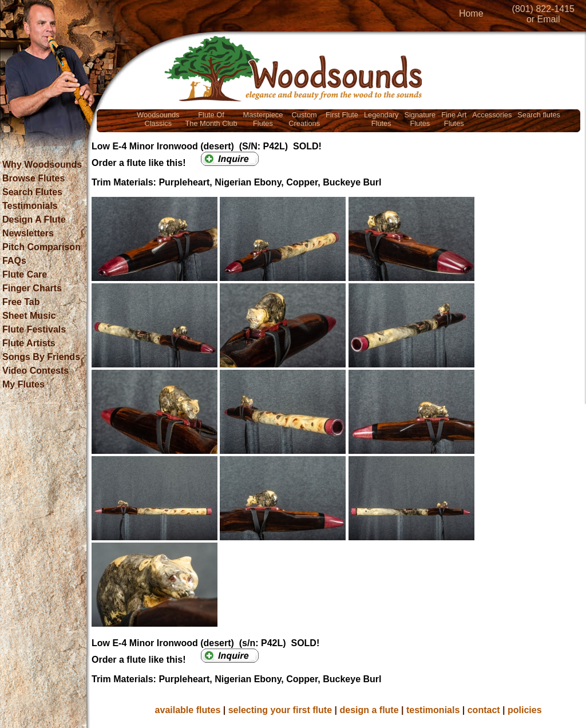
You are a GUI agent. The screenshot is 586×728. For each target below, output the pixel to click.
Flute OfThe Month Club (211, 119)
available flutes (188, 710)
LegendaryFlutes (381, 119)
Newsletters (28, 233)
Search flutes (539, 115)
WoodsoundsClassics (158, 119)
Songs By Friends (41, 357)
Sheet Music (29, 316)
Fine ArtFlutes (454, 119)
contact (484, 710)
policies (525, 710)
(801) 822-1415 (543, 9)
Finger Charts (32, 288)
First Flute (342, 115)
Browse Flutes (33, 178)
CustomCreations (304, 119)
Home (471, 13)
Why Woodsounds (42, 165)
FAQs (14, 261)
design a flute (369, 710)
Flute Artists (29, 343)
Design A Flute (34, 219)
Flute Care (25, 274)
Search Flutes (32, 192)
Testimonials (30, 206)
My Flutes (23, 384)
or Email (543, 19)
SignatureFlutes (420, 119)
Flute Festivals (34, 329)
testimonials (433, 710)
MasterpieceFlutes (263, 119)
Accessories (492, 115)
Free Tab (21, 302)
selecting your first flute (280, 710)
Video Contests (35, 371)
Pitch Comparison (41, 247)
